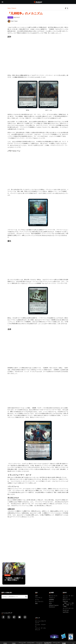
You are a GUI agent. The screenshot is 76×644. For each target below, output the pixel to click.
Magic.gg (65, 601)
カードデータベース (68, 608)
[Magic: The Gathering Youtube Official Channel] (20, 617)
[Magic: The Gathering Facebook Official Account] (3, 617)
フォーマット (39, 598)
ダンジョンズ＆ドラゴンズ (41, 622)
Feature (14, 8)
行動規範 (14, 643)
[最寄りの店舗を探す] (26, 597)
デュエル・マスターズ (41, 625)
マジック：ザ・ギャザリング (41, 629)
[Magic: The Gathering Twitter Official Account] (9, 617)
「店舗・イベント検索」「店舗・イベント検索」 (68, 605)
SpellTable (66, 612)
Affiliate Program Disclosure (54, 606)
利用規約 (5, 643)
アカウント (52, 598)
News (9, 8)
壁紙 (36, 603)
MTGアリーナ (66, 599)
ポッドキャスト (39, 601)
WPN (50, 603)
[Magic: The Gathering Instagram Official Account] (25, 617)
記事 (36, 596)
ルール (37, 600)
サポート (51, 601)
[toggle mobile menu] (2, 2)
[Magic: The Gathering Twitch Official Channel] (14, 617)
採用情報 (51, 600)
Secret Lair (66, 610)
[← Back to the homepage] (38, 2)
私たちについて (53, 596)
